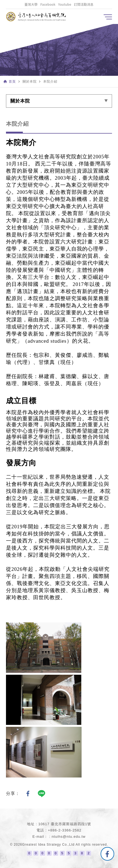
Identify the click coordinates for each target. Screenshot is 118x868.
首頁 (12, 82)
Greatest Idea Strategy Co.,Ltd (49, 845)
